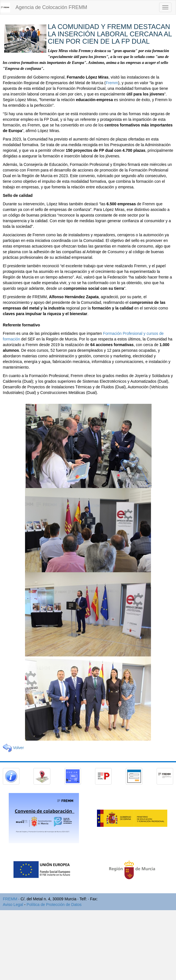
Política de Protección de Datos (54, 905)
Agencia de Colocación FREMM (51, 7)
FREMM (10, 899)
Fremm (112, 83)
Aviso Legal (13, 905)
